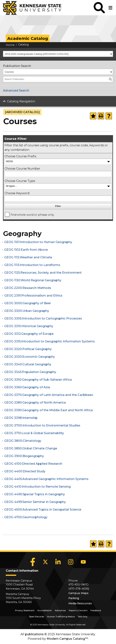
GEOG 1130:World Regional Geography (33, 280)
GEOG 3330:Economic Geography (30, 357)
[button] (99, 8)
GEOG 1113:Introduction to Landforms (32, 265)
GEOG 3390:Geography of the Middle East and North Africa (49, 410)
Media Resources (80, 603)
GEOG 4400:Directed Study (25, 471)
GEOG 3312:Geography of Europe (29, 334)
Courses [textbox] (9, 72)
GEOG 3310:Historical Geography (29, 326)
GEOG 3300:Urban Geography (27, 311)
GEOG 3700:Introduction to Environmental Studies (42, 425)
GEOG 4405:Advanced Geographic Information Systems (46, 479)
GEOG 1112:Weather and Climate (28, 257)
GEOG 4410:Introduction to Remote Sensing (37, 487)
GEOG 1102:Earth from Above (26, 250)
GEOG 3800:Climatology (23, 441)
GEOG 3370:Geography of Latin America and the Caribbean (49, 395)
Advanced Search (16, 90)
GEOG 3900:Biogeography (24, 456)
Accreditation (45, 610)
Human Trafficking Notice (61, 617)
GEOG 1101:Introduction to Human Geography (38, 242)
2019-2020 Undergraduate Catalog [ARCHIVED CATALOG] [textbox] (37, 54)
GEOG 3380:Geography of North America (35, 403)
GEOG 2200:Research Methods (28, 288)
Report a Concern (78, 610)
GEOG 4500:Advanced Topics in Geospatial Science (43, 510)
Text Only (83, 617)
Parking (74, 598)
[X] (45, 562)
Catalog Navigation (21, 101)
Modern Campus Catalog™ (67, 639)
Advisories (60, 610)
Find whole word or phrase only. (33, 215)
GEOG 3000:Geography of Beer (28, 303)
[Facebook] (33, 562)
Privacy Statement (25, 610)
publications (34, 634)
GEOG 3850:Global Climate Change (31, 448)
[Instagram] (71, 562)
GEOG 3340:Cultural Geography (28, 364)
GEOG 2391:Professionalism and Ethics (33, 296)
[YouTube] (83, 562)
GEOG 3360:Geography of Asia (27, 387)
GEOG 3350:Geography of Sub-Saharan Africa (38, 380)
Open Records (36, 617)
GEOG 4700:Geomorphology (26, 517)
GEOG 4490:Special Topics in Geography (35, 494)
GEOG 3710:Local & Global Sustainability (34, 433)
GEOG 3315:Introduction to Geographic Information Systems (50, 341)
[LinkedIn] (58, 562)
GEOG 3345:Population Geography (30, 372)
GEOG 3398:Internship (21, 418)
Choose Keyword (17, 193)
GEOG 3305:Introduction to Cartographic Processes (43, 318)
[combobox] (58, 54)
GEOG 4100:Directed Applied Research (33, 464)
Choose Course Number (22, 169)
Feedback (96, 610)
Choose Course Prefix (20, 156)
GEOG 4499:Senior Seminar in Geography (35, 502)
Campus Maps (78, 593)
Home (10, 45)
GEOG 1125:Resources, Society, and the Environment (43, 273)
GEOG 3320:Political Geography (28, 349)
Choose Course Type (20, 181)
